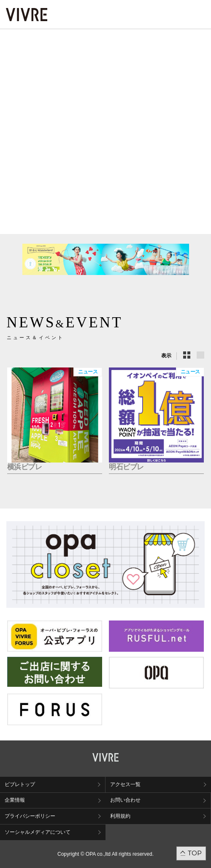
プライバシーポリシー (30, 816)
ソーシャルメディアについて (38, 832)
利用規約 (120, 816)
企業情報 (15, 800)
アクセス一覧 (125, 784)
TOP (195, 853)
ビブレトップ (20, 784)
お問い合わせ (125, 800)
